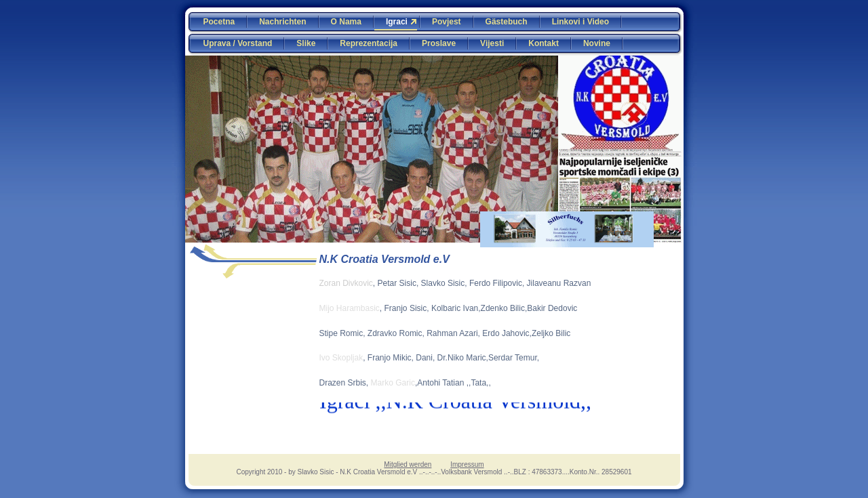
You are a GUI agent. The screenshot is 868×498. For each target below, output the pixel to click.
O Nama (346, 22)
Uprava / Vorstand (238, 43)
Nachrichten (282, 22)
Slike (306, 43)
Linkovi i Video (580, 22)
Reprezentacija (369, 43)
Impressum (467, 464)
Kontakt (544, 43)
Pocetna (219, 22)
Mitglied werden (408, 464)
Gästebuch (507, 22)
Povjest (447, 22)
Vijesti (492, 43)
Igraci (397, 22)
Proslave (439, 43)
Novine (597, 43)
